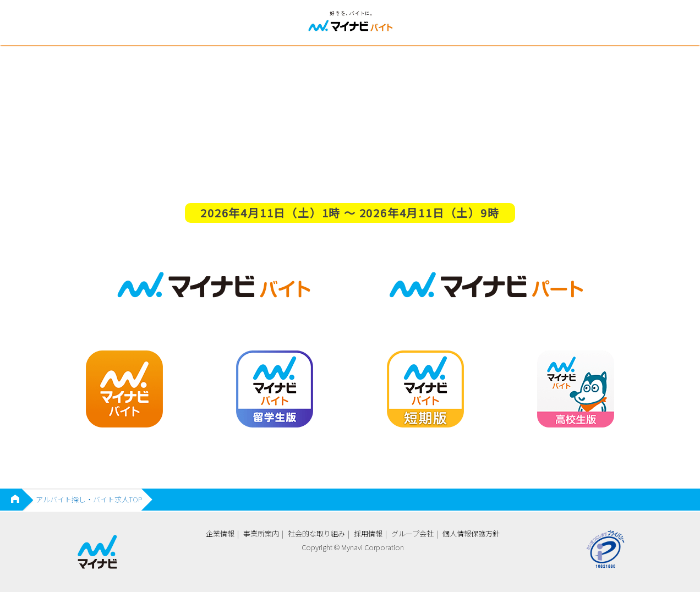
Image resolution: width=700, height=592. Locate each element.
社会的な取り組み (316, 533)
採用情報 (368, 533)
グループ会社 (412, 533)
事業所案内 (261, 533)
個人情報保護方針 (471, 533)
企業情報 (220, 533)
